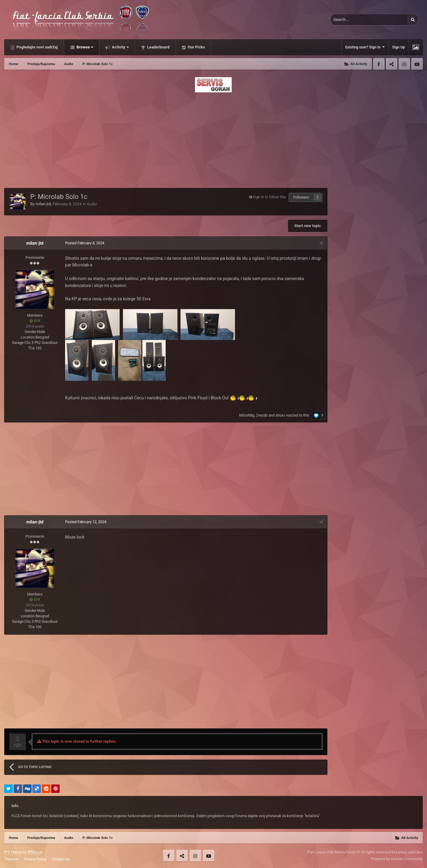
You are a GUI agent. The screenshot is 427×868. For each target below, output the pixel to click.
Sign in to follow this (270, 197)
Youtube (417, 64)
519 (35, 321)
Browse (84, 47)
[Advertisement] (213, 138)
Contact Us (61, 859)
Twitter (392, 64)
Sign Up (399, 47)
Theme (11, 859)
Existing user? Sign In (365, 47)
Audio (92, 204)
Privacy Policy (35, 859)
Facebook (379, 64)
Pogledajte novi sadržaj (37, 47)
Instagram (404, 64)
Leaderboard (158, 47)
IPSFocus (35, 852)
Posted (85, 243)
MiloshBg (247, 415)
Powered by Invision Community (397, 859)
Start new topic (308, 226)
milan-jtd (43, 204)
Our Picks (196, 47)
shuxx (280, 415)
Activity (120, 47)
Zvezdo (262, 415)
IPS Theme (13, 852)
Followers (301, 197)
